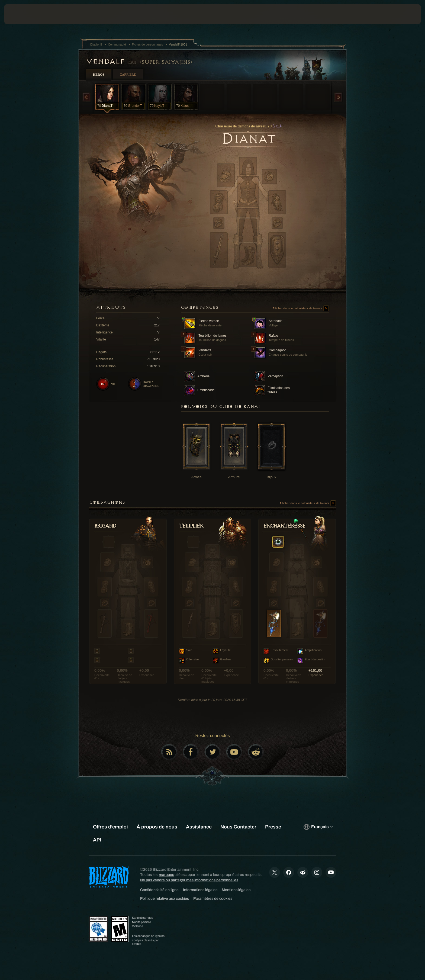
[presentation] (24, 14)
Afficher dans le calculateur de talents (301, 309)
